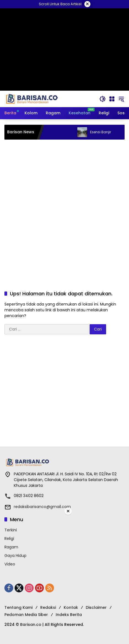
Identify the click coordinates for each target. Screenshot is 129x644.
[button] (103, 99)
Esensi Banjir (106, 132)
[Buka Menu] (112, 99)
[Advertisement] (64, 209)
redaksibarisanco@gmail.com (42, 507)
